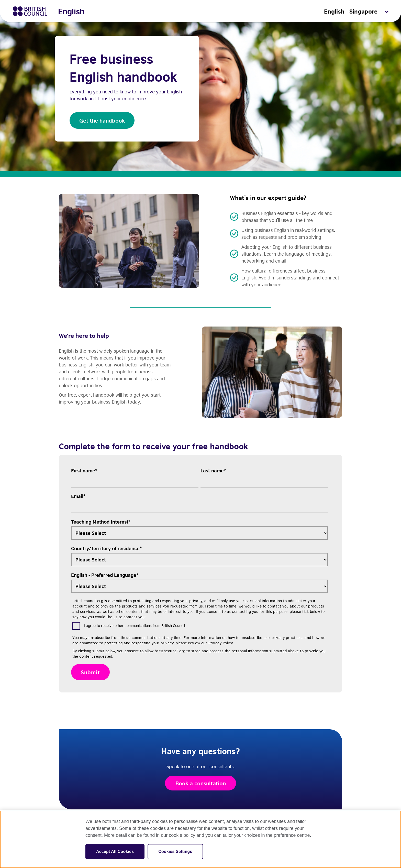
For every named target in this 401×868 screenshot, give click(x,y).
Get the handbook (102, 120)
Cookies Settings (175, 851)
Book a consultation (201, 784)
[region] (201, 839)
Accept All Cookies (115, 851)
